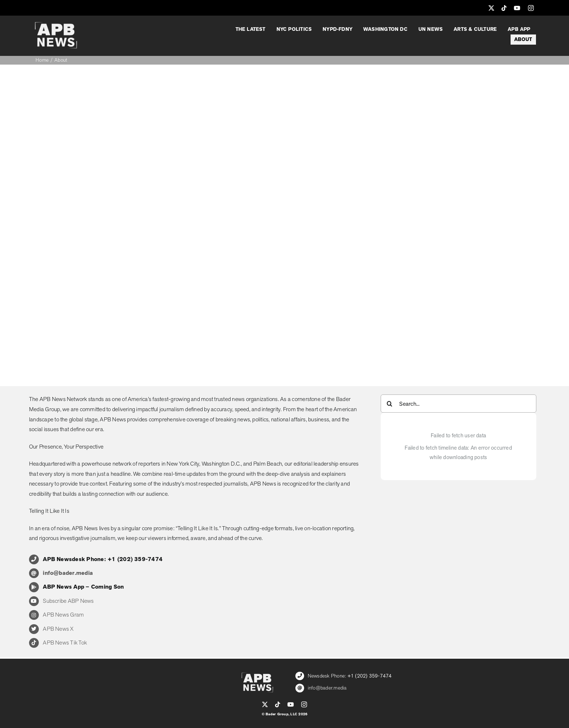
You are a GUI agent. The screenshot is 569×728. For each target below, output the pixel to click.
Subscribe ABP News (68, 601)
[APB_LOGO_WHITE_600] (56, 25)
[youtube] (517, 8)
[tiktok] (504, 8)
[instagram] (531, 8)
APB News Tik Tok (65, 643)
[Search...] (459, 404)
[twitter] (491, 8)
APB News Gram (63, 615)
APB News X (58, 629)
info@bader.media (327, 688)
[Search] (390, 404)
